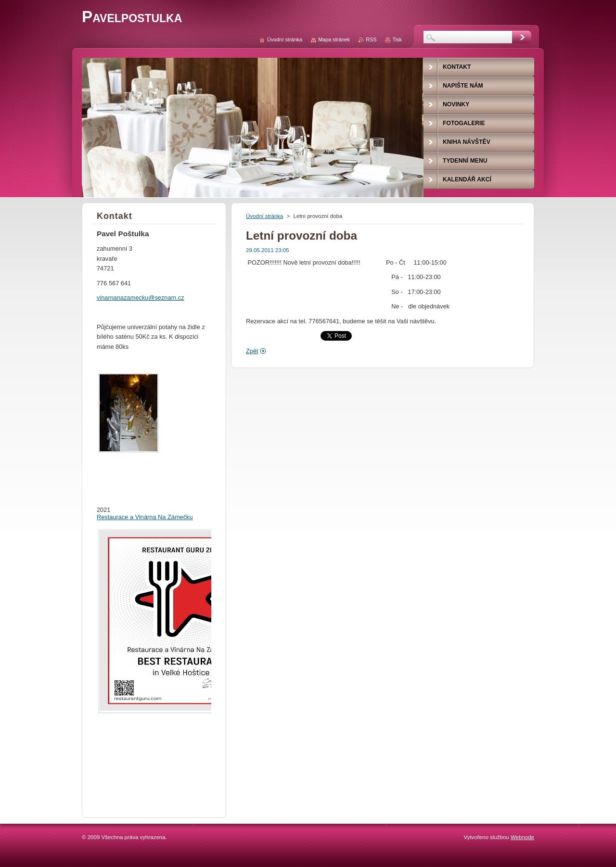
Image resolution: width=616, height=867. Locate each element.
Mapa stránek (334, 39)
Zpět (252, 351)
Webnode (522, 837)
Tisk (397, 39)
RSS (371, 39)
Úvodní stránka (264, 216)
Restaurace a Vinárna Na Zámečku (145, 517)
